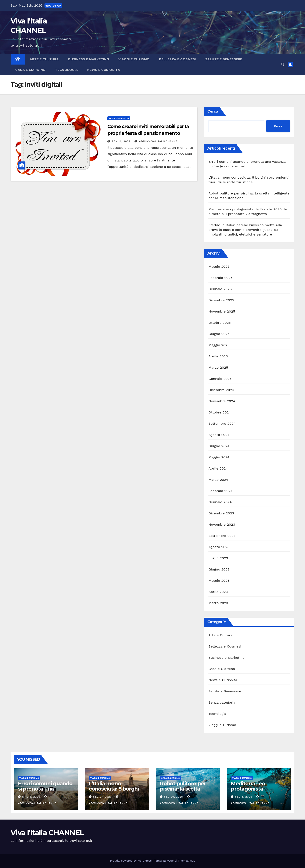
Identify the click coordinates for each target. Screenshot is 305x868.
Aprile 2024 (218, 468)
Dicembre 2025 (221, 300)
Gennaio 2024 (220, 502)
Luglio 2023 (218, 558)
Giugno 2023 (219, 569)
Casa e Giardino (30, 70)
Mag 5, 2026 (31, 797)
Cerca (213, 111)
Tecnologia (67, 70)
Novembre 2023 (222, 524)
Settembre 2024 (222, 424)
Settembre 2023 (222, 536)
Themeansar (186, 861)
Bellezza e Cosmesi (177, 59)
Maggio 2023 (219, 581)
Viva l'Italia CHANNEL (47, 833)
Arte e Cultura (44, 59)
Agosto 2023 (219, 547)
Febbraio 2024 (220, 491)
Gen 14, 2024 (121, 141)
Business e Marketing (89, 59)
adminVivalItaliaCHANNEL (157, 141)
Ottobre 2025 (220, 323)
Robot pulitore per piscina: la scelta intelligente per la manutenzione (183, 791)
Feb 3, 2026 (244, 797)
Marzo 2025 (218, 367)
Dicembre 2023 (221, 513)
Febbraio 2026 (220, 278)
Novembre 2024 (222, 401)
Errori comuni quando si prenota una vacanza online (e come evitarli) (45, 791)
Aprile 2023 (218, 592)
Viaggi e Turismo (134, 59)
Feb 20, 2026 (174, 797)
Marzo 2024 (218, 480)
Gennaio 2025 (220, 379)
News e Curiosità (104, 70)
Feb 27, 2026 (102, 797)
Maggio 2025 (219, 345)
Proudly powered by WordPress (131, 861)
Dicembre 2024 (221, 390)
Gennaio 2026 (220, 289)
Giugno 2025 (219, 334)
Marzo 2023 (218, 603)
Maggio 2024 (219, 457)
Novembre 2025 (222, 311)
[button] (283, 64)
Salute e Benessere (224, 59)
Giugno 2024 (219, 446)
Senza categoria (222, 702)
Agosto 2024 (219, 435)
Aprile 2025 (218, 356)
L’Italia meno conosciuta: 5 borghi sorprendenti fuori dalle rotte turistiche (114, 791)
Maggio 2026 (219, 267)
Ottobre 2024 (220, 412)
